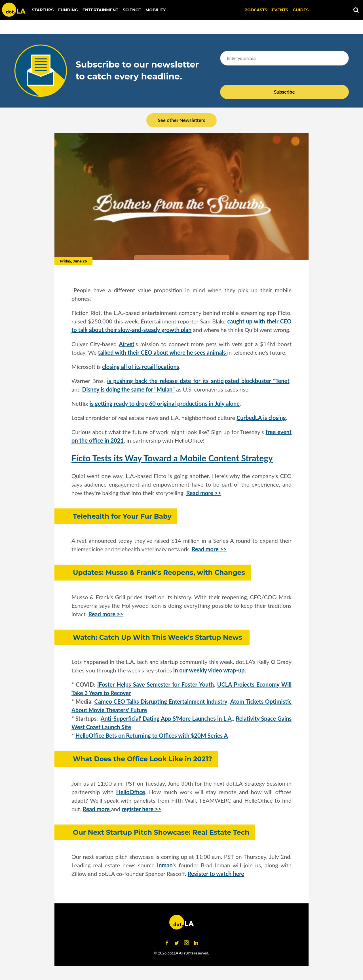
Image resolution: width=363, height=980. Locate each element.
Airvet (127, 344)
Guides (301, 10)
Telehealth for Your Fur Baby (122, 516)
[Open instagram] (186, 943)
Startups (43, 10)
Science (132, 10)
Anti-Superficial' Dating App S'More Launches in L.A (166, 718)
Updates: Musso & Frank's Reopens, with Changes (159, 572)
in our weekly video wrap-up (209, 670)
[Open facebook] (167, 943)
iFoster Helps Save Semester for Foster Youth (156, 684)
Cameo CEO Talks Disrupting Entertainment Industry (161, 701)
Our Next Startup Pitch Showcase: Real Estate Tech (161, 832)
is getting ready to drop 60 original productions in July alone (165, 403)
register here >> (142, 809)
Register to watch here (216, 874)
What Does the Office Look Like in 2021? (143, 759)
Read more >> (204, 493)
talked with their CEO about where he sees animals (163, 352)
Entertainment (100, 10)
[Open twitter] (177, 943)
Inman (165, 865)
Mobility (156, 10)
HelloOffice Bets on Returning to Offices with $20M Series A (152, 735)
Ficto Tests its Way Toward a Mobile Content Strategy (172, 458)
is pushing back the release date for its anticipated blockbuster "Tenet (198, 381)
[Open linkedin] (196, 943)
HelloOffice (131, 792)
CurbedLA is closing (261, 418)
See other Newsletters (181, 120)
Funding (68, 10)
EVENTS (280, 10)
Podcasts (256, 10)
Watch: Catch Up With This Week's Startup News (158, 637)
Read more (97, 809)
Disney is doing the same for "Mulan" (128, 389)
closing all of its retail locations (141, 367)
